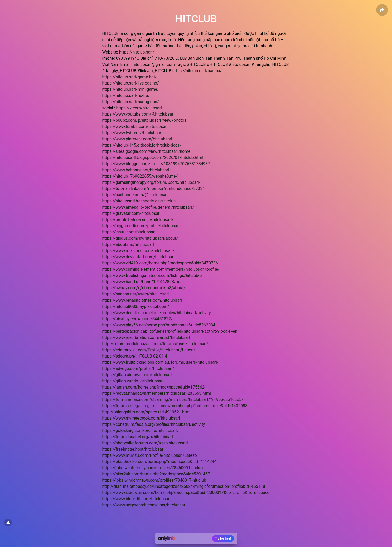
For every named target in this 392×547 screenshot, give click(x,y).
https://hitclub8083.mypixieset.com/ (136, 306)
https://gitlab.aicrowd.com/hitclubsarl (137, 375)
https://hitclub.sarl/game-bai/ (129, 77)
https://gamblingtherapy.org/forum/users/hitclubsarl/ (152, 182)
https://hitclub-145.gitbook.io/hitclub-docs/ (142, 145)
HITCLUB (111, 33)
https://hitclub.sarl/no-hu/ (126, 96)
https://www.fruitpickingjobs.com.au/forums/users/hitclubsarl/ (160, 362)
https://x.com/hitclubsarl (139, 108)
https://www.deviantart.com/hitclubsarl (138, 257)
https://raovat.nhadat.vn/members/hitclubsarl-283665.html (157, 393)
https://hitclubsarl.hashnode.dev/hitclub (139, 201)
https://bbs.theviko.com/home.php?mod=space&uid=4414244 (159, 462)
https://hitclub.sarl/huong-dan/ (131, 102)
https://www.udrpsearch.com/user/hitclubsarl (144, 505)
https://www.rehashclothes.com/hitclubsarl (142, 300)
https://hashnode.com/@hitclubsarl (135, 195)
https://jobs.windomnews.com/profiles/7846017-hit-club (154, 480)
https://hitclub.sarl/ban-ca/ (197, 71)
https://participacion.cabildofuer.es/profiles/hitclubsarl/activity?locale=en (170, 331)
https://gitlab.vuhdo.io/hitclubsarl (133, 381)
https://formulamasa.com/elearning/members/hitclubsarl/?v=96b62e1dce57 (173, 400)
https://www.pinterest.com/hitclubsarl (137, 139)
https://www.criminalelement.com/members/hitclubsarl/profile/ (161, 269)
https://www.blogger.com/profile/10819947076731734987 (156, 164)
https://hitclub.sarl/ (137, 52)
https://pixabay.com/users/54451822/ (137, 319)
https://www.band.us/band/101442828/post (143, 282)
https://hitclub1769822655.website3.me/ (140, 176)
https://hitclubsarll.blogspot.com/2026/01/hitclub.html (153, 158)
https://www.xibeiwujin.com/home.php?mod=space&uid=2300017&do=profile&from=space (186, 493)
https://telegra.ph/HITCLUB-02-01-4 (135, 356)
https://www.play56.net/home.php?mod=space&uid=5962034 (159, 325)
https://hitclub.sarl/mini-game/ (131, 89)
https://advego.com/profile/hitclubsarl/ (138, 369)
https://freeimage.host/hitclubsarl (133, 449)
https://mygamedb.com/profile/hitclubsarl (141, 226)
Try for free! (223, 538)
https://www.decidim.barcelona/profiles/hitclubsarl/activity (157, 313)
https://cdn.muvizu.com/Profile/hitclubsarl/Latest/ (149, 350)
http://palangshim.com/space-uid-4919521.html (147, 412)
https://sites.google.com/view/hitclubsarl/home (146, 151)
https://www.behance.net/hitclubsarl (136, 170)
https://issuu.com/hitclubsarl (129, 232)
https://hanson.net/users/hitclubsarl (136, 294)
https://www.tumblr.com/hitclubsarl (135, 127)
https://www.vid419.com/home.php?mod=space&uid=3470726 (160, 263)
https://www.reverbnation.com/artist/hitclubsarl (146, 337)
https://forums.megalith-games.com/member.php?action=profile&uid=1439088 (175, 406)
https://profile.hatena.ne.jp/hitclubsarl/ (138, 220)
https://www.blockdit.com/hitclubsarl (136, 499)
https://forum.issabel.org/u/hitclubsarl (138, 437)
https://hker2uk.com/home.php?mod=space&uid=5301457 (156, 474)
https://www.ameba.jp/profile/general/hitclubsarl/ (148, 207)
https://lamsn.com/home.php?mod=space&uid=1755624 (155, 387)
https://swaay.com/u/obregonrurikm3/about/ (144, 288)
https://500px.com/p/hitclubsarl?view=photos (144, 120)
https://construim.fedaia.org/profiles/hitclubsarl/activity (154, 424)
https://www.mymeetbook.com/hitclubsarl (141, 418)
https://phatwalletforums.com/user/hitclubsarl (145, 443)
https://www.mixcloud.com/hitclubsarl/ (138, 251)
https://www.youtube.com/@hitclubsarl (138, 114)
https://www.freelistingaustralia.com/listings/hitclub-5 (152, 275)
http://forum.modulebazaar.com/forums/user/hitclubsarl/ (155, 344)
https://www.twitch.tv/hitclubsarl (132, 133)
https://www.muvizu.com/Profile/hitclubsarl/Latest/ (150, 455)
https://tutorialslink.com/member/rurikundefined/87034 (154, 189)
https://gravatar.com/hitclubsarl (132, 213)
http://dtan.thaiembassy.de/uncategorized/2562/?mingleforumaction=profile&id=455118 (184, 486)
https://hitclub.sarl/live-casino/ (131, 83)
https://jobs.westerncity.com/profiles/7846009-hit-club (153, 468)
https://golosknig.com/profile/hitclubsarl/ (141, 431)
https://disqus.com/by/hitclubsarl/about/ (140, 238)
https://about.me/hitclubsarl (128, 244)
